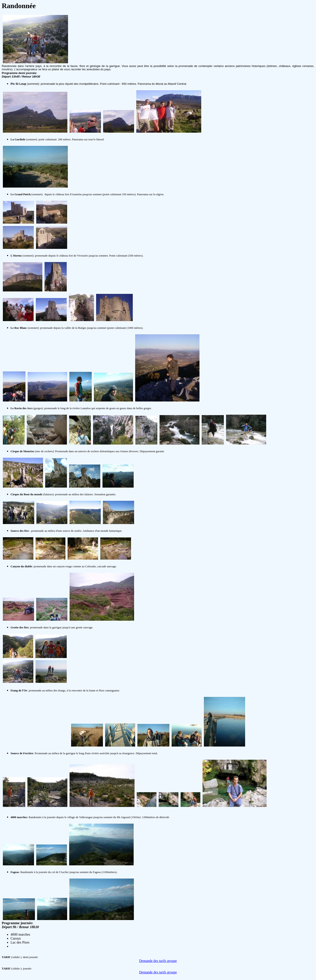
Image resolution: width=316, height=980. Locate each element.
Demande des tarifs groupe (158, 961)
